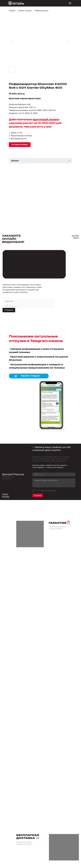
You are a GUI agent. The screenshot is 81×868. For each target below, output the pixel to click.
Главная (12, 11)
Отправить (9, 310)
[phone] (29, 306)
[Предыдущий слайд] (13, 42)
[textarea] (54, 483)
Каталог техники (25, 11)
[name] (29, 301)
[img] (16, 3)
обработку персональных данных (49, 490)
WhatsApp (75, 236)
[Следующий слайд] (68, 42)
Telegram (76, 238)
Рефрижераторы (42, 11)
